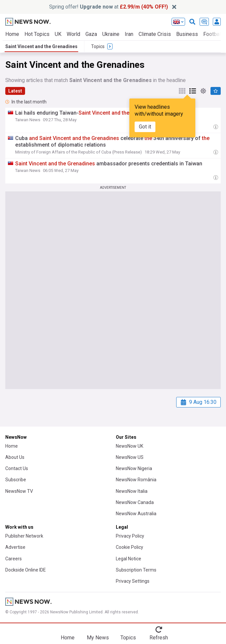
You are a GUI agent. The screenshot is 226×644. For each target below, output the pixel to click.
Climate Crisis (155, 34)
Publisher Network (24, 536)
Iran (129, 34)
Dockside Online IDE (26, 570)
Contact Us (17, 468)
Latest (15, 91)
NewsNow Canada (135, 502)
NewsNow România (136, 480)
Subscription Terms (136, 570)
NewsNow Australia (136, 514)
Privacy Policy (130, 536)
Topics (128, 638)
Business (187, 34)
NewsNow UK (129, 446)
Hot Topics (37, 34)
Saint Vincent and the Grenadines (41, 46)
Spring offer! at (109, 7)
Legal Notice (129, 559)
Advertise (15, 547)
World (73, 34)
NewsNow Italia (132, 491)
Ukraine (111, 34)
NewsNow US (130, 457)
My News (98, 638)
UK (58, 34)
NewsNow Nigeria (134, 468)
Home (12, 34)
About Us (15, 457)
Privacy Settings (133, 581)
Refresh (159, 638)
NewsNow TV (19, 491)
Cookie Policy (129, 547)
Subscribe (16, 480)
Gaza (91, 34)
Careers (14, 559)
